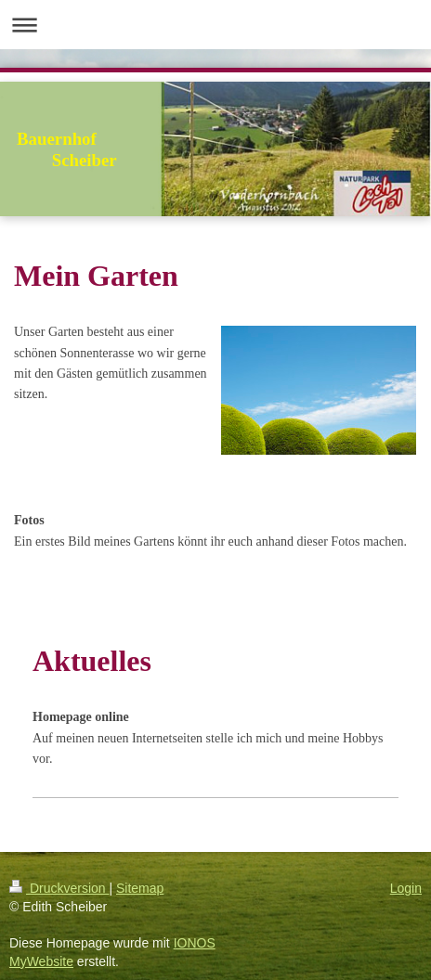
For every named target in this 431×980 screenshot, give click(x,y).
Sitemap (140, 888)
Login (406, 888)
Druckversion (59, 888)
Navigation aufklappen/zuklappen (215, 25)
